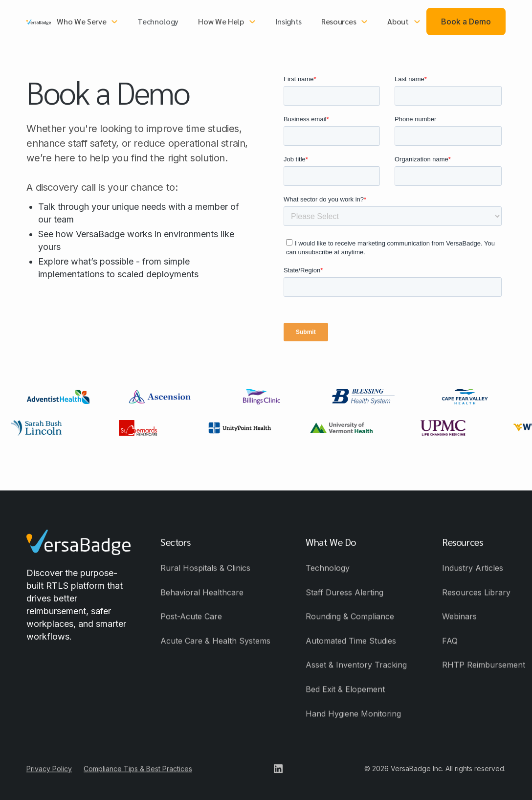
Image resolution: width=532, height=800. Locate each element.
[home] (39, 22)
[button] (87, 22)
